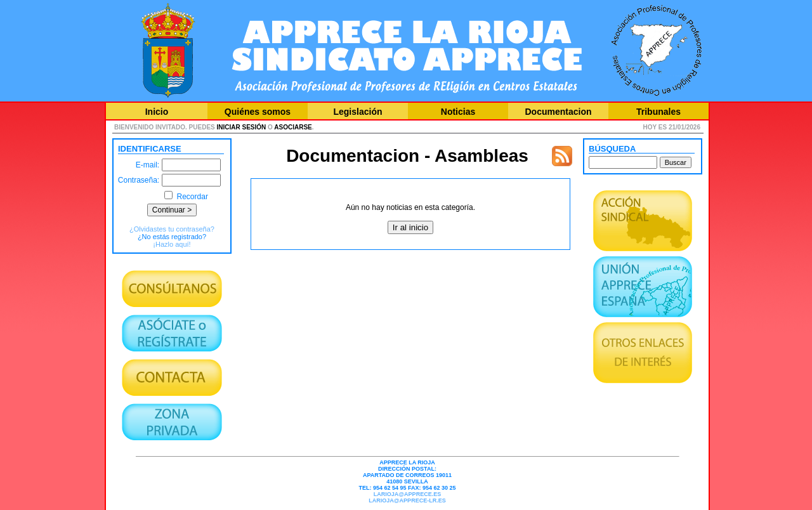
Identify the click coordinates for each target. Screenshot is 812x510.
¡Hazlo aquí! (172, 244)
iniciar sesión (242, 127)
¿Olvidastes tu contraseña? (172, 229)
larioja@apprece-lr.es (407, 500)
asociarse (293, 127)
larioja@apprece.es (407, 494)
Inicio (157, 112)
